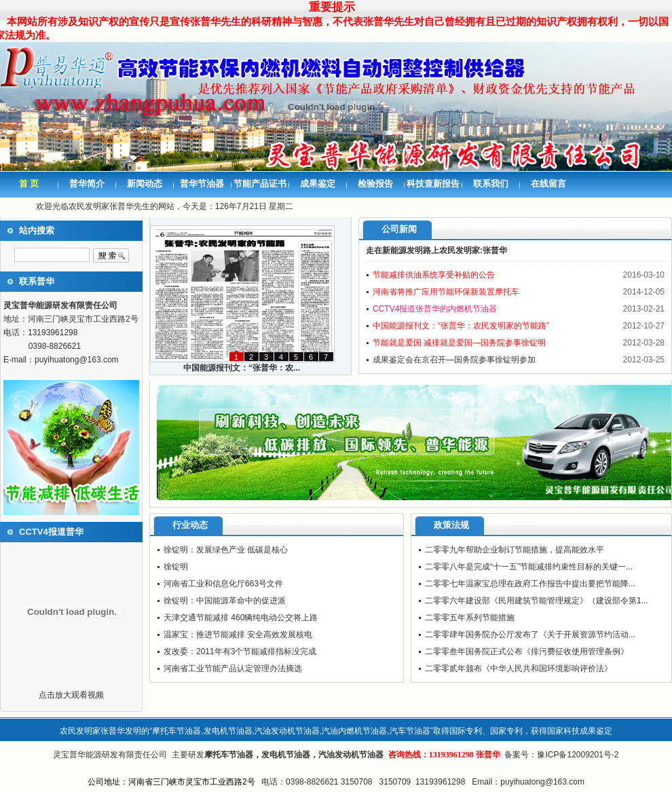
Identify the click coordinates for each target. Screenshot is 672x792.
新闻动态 (145, 184)
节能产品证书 (260, 184)
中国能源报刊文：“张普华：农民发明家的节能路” (461, 326)
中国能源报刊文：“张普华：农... (242, 368)
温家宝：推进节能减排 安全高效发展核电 (238, 635)
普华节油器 (202, 184)
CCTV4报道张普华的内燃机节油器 (435, 309)
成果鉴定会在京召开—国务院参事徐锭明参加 (454, 360)
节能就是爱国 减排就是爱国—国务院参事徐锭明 (459, 343)
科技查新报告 (433, 184)
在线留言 (548, 184)
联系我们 (491, 184)
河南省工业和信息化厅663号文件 (223, 584)
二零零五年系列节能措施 (470, 618)
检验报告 (375, 184)
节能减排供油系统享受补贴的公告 (434, 275)
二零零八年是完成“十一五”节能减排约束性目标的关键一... (529, 567)
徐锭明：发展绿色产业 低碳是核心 (226, 550)
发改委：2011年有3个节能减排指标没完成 (240, 652)
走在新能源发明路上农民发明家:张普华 (436, 250)
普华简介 (87, 184)
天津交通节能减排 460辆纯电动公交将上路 (241, 618)
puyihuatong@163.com (77, 360)
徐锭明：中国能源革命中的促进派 (225, 601)
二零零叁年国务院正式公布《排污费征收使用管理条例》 (527, 652)
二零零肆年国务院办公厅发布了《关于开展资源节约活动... (530, 635)
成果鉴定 (318, 184)
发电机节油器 (286, 755)
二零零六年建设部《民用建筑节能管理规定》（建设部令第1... (537, 601)
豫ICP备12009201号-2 (578, 755)
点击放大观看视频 (71, 695)
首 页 (29, 184)
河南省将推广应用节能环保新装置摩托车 (446, 292)
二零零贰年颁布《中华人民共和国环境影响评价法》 (519, 668)
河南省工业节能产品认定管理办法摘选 (233, 668)
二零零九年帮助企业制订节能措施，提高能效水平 (515, 550)
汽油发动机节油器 (351, 755)
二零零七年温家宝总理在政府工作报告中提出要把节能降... (530, 584)
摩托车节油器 (229, 755)
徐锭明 (176, 567)
